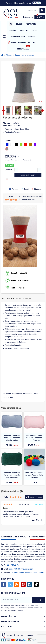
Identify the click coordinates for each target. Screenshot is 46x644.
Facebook (4, 584)
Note (11, 196)
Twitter (10, 584)
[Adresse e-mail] (16, 600)
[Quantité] (28, 170)
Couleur (8, 141)
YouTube (23, 584)
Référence (8, 126)
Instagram (30, 584)
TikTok (36, 584)
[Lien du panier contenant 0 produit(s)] (40, 17)
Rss (17, 584)
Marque (6, 123)
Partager (14, 189)
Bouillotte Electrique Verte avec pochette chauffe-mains (12, 475)
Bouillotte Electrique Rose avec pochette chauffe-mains (34, 438)
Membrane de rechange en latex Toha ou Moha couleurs (34, 475)
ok (38, 600)
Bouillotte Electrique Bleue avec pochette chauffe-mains (12, 438)
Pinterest (37, 189)
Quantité (9, 170)
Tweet (25, 189)
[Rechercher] (36, 10)
